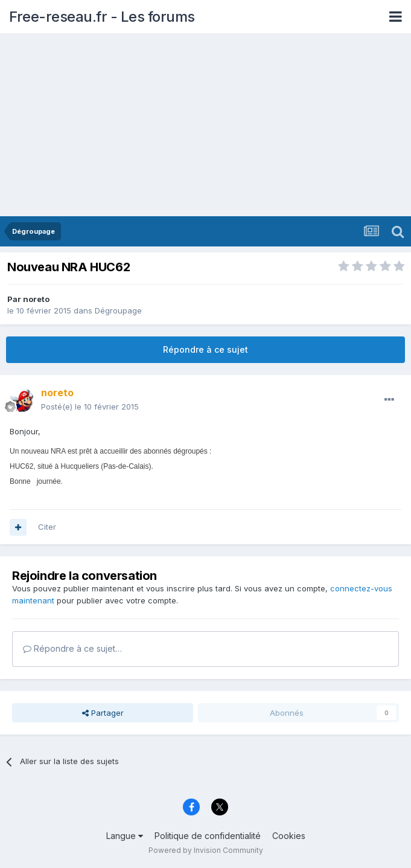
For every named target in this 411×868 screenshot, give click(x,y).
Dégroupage (118, 310)
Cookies (289, 836)
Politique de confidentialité (208, 836)
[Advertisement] (205, 126)
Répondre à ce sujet (205, 349)
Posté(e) (90, 407)
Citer (47, 527)
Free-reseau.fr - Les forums (102, 17)
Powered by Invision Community (206, 850)
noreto (36, 299)
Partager (103, 713)
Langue (125, 836)
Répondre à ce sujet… (72, 648)
